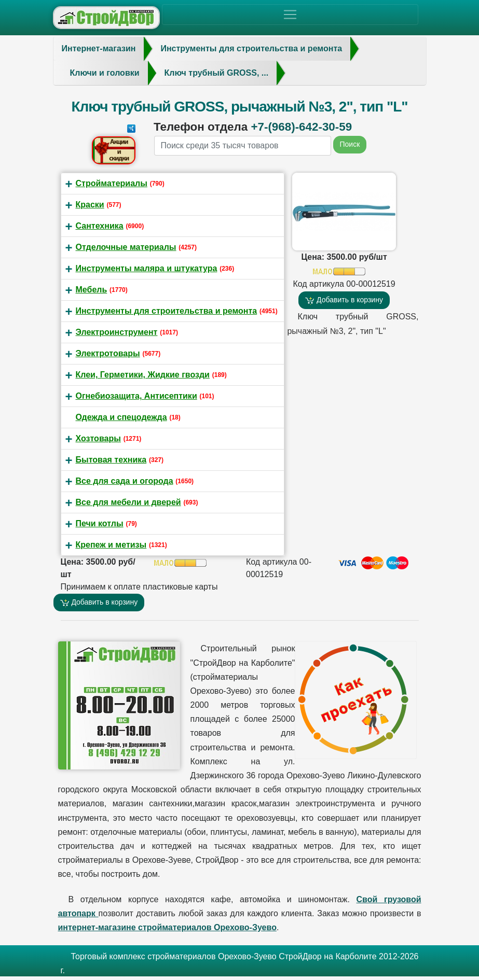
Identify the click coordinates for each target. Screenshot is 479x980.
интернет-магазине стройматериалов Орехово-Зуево (167, 927)
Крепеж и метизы (111, 545)
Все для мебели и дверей (128, 502)
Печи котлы (100, 523)
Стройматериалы (112, 183)
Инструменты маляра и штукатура (147, 268)
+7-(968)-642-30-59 (301, 127)
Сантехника (100, 226)
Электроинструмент (117, 332)
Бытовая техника (111, 460)
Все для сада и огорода (125, 481)
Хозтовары (98, 438)
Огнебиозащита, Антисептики (136, 396)
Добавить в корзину (344, 300)
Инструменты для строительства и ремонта (167, 311)
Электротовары (108, 353)
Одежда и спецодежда (121, 417)
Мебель (92, 290)
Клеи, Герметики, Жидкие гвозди (143, 375)
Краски (90, 205)
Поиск (350, 144)
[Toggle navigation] (290, 15)
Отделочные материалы (126, 247)
